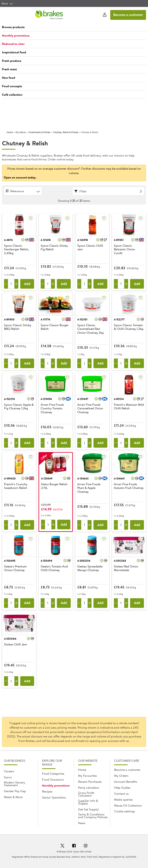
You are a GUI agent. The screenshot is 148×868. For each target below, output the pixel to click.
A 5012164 (10, 639)
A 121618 (46, 240)
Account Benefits (126, 782)
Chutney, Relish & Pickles (66, 132)
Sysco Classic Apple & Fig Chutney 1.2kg (19, 407)
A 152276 (9, 399)
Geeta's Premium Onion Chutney (15, 568)
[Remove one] (6, 284)
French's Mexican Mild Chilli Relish (129, 407)
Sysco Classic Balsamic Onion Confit (124, 249)
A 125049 (47, 478)
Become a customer (128, 15)
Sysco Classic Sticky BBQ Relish (18, 327)
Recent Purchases (90, 782)
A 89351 (119, 240)
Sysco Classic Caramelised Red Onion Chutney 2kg (90, 329)
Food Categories (53, 773)
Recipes (47, 791)
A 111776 (45, 319)
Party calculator (89, 788)
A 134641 (119, 478)
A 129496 (46, 399)
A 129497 (83, 399)
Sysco (8, 777)
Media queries (123, 799)
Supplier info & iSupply (88, 802)
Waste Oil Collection (128, 805)
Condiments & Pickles (39, 132)
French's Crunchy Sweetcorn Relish (16, 486)
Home (10, 132)
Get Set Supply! (88, 809)
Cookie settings (125, 811)
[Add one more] (16, 284)
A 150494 (46, 561)
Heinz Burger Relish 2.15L (54, 486)
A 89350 (9, 319)
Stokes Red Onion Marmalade (126, 568)
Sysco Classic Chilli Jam (90, 248)
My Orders (121, 776)
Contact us (121, 793)
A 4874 (8, 240)
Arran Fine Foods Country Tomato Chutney (52, 408)
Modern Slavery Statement (14, 784)
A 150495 (10, 561)
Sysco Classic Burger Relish (55, 327)
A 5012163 (120, 561)
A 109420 (10, 478)
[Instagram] (86, 846)
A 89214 (119, 399)
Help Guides (122, 788)
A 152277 (119, 319)
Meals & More (13, 797)
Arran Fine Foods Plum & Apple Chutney (89, 488)
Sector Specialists (54, 797)
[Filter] (108, 191)
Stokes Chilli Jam (16, 644)
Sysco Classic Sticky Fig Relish (54, 248)
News (82, 823)
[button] (74, 27)
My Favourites (87, 776)
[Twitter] (62, 846)
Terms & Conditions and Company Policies (93, 816)
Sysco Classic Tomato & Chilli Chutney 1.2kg (129, 327)
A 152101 (82, 319)
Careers (9, 771)
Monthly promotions (56, 785)
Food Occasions (53, 779)
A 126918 (83, 240)
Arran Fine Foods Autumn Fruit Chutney (129, 486)
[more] (7, 3)
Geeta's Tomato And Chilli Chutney (54, 568)
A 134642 (83, 478)
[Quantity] (11, 284)
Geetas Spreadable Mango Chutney (90, 568)
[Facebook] (74, 846)
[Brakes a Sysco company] (49, 15)
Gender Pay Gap (15, 791)
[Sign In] (105, 15)
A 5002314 (84, 561)
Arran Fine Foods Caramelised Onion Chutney (90, 408)
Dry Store (21, 132)
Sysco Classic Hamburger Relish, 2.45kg (16, 249)
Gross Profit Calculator (86, 794)
